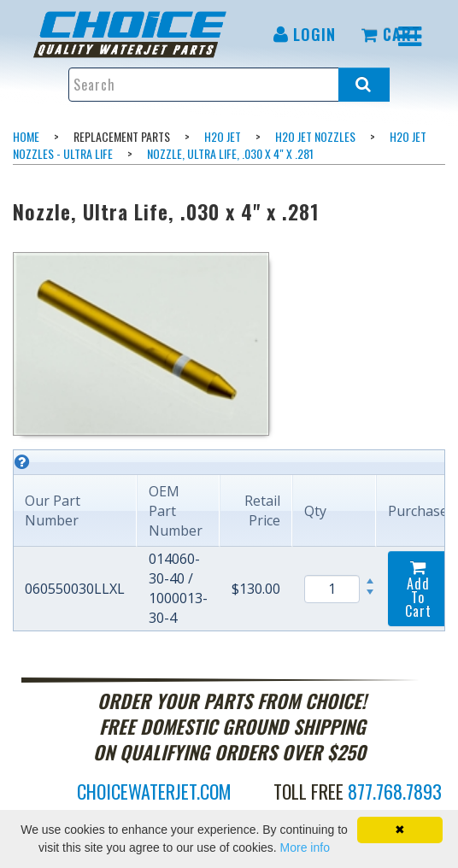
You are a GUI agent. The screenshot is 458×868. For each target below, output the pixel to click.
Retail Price (262, 510)
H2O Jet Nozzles (315, 136)
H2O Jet (223, 136)
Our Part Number (53, 510)
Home (26, 136)
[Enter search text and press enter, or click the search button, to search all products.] (229, 85)
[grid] (229, 540)
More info (305, 847)
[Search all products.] (364, 85)
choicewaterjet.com (154, 791)
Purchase (418, 511)
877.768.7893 (395, 791)
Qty (315, 511)
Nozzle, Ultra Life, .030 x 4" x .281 (230, 153)
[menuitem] (142, 35)
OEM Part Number (176, 511)
